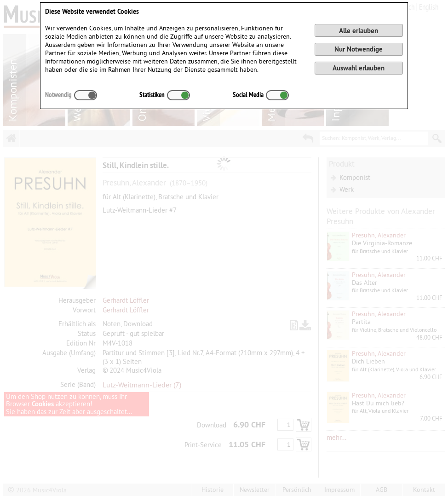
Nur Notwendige (359, 49)
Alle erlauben (359, 31)
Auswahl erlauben (359, 68)
